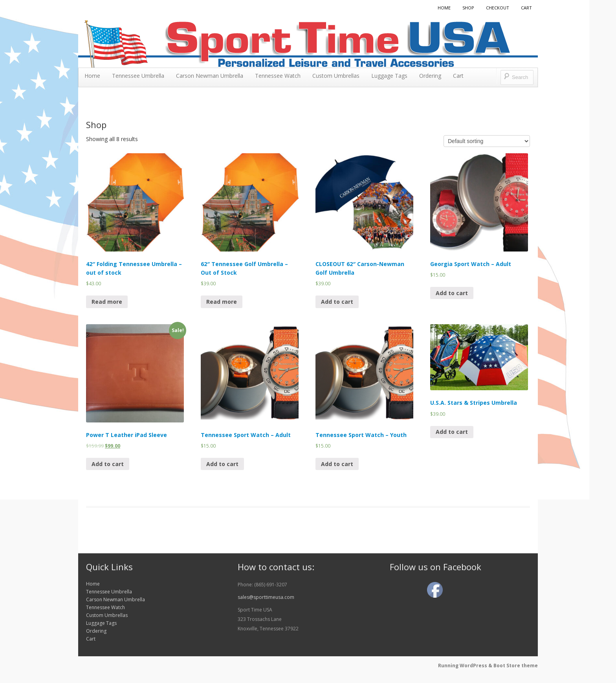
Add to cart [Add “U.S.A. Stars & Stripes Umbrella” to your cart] (452, 432)
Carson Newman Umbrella (210, 76)
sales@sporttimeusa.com (266, 597)
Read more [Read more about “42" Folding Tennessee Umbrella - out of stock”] (107, 302)
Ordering (430, 76)
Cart (526, 8)
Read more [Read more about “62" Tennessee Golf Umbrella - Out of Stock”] (222, 302)
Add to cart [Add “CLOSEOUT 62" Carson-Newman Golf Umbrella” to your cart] (337, 302)
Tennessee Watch (278, 76)
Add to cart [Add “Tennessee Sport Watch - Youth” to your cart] (337, 464)
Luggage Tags (389, 76)
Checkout (498, 8)
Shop (468, 8)
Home (444, 8)
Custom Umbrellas (336, 76)
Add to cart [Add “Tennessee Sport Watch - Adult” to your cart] (222, 464)
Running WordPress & (466, 666)
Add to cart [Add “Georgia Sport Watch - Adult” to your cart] (452, 293)
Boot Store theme (516, 666)
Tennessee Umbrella (138, 76)
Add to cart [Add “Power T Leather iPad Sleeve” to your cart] (108, 464)
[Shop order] (487, 141)
